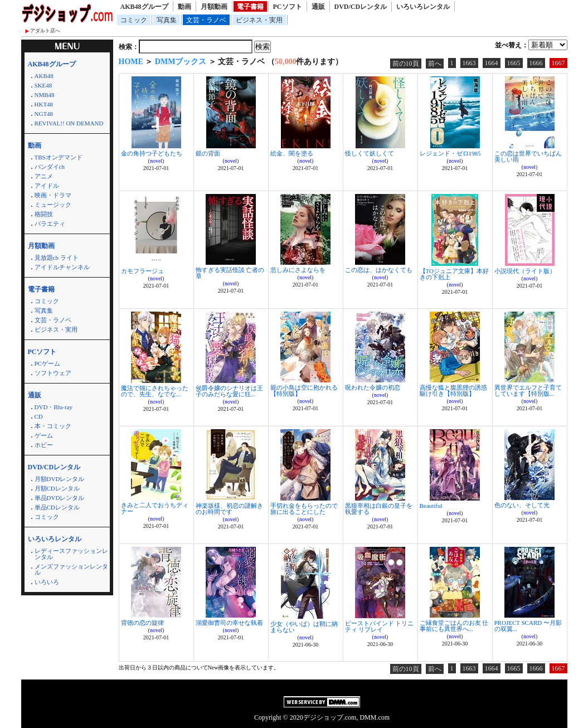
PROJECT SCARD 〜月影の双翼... (528, 626)
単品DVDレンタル (60, 498)
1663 (469, 63)
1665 (514, 63)
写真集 (167, 20)
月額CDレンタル (57, 488)
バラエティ (50, 224)
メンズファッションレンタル (71, 569)
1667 (558, 63)
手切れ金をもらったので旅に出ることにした (304, 509)
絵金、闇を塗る (292, 153)
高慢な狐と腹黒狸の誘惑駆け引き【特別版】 (453, 390)
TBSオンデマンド (59, 157)
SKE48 (43, 85)
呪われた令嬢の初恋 (373, 387)
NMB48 (45, 95)
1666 (536, 63)
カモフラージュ (142, 271)
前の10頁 (406, 64)
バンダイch (50, 167)
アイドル (47, 186)
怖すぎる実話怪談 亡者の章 (230, 273)
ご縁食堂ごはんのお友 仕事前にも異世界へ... (454, 626)
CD (39, 416)
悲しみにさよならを (298, 270)
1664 (492, 63)
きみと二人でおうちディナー (155, 508)
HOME (131, 62)
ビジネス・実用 (259, 20)
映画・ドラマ (53, 195)
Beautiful (431, 506)
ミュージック (53, 205)
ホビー (44, 445)
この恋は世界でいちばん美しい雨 (528, 156)
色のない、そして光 (522, 505)
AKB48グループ (144, 7)
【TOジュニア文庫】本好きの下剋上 (454, 274)
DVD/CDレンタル (361, 7)
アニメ (44, 176)
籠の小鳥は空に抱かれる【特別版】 (304, 390)
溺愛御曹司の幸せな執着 (229, 623)
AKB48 (44, 76)
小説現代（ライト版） (525, 271)
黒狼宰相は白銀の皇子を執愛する (379, 509)
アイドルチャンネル (62, 267)
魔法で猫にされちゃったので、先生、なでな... (155, 391)
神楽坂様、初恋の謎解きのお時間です (229, 509)
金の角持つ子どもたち (152, 153)
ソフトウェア (53, 373)
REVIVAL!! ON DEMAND (69, 123)
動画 (184, 7)
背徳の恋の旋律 (142, 623)
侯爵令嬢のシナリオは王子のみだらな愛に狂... (229, 391)
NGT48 (44, 114)
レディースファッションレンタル (71, 554)
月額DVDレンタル (60, 479)
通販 (318, 7)
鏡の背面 (208, 153)
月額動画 (214, 7)
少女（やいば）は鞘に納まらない (304, 627)
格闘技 (44, 214)
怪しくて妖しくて (370, 153)
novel (156, 161)
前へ (435, 64)
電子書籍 (250, 7)
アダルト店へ (45, 31)
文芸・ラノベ (206, 20)
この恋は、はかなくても (379, 270)
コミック (134, 20)
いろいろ (47, 582)
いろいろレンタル (423, 7)
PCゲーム (47, 363)
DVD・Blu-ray (54, 407)
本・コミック (53, 426)
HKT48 (44, 104)
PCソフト (288, 7)
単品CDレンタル (57, 507)
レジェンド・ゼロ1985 (450, 153)
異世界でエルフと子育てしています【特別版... (528, 390)
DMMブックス (181, 62)
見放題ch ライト (57, 258)
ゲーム (44, 435)
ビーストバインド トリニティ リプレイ (380, 626)
